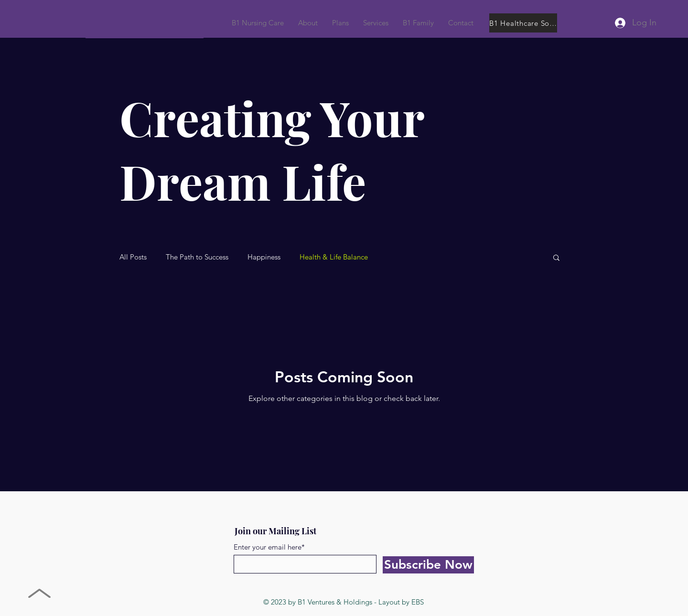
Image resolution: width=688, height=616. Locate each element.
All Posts (133, 257)
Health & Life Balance (334, 257)
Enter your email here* (269, 547)
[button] (418, 23)
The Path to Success (197, 257)
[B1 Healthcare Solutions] (523, 23)
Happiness (264, 257)
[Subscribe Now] (428, 565)
